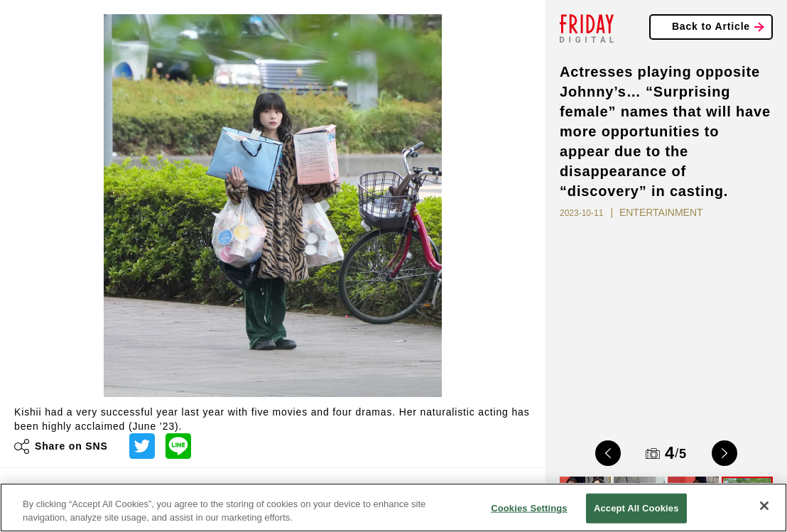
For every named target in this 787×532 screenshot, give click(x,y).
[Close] (764, 506)
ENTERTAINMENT (661, 212)
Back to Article (711, 26)
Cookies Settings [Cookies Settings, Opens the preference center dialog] (529, 508)
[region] (393, 507)
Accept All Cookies (636, 508)
